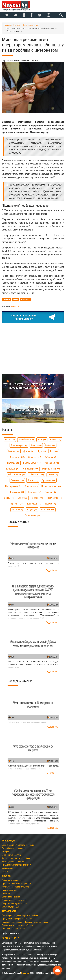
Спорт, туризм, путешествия (14, 903)
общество (36, 474)
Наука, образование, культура (15, 887)
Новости (7, 876)
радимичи (17, 492)
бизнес (56, 439)
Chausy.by (25, 973)
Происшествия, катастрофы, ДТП (17, 883)
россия (50, 492)
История (6, 852)
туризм (50, 504)
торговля (17, 504)
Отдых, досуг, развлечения (14, 900)
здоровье (17, 457)
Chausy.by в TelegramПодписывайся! (33, 317)
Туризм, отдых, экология (13, 862)
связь (9, 498)
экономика (33, 515)
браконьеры (19, 445)
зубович (50, 457)
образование (17, 474)
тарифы (37, 498)
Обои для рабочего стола (13, 929)
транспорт (34, 504)
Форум (5, 871)
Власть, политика (10, 890)
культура (13, 469)
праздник (49, 480)
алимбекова (26, 439)
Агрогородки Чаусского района (16, 858)
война (50, 445)
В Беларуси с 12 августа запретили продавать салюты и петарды (32, 386)
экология (48, 509)
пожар (33, 480)
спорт (23, 498)
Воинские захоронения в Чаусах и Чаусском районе (25, 922)
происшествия (51, 486)
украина (17, 509)
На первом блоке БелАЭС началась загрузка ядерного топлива (34, 411)
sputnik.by (15, 306)
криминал (52, 463)
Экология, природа (10, 907)
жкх (54, 451)
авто (10, 439)
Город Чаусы (9, 841)
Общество (6, 893)
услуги (32, 509)
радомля (35, 492)
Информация (8, 868)
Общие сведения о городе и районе (18, 845)
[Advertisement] (33, 345)
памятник (17, 480)
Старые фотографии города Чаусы (17, 925)
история (13, 463)
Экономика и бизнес (11, 897)
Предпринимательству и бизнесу (17, 865)
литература (31, 469)
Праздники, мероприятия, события (17, 919)
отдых (53, 474)
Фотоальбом (9, 911)
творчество (54, 498)
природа (31, 486)
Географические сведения (14, 848)
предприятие (13, 486)
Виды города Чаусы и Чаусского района (20, 915)
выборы (14, 451)
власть (36, 445)
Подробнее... (52, 570)
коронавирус (32, 463)
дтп (42, 451)
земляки (35, 457)
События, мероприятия (12, 880)
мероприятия (51, 469)
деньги (29, 451)
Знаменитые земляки (12, 855)
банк (42, 439)
